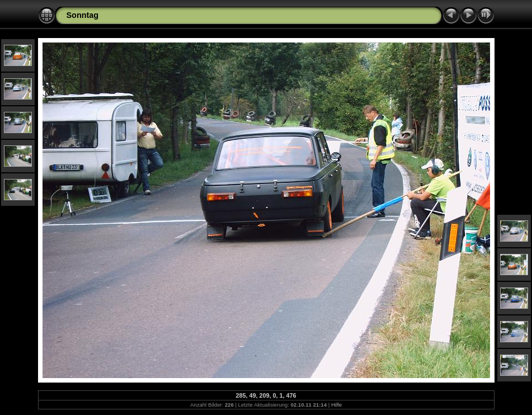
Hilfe (336, 405)
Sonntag (83, 15)
